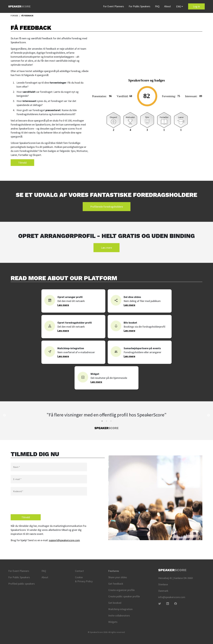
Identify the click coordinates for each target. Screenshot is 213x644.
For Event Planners (114, 6)
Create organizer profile (121, 590)
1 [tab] (102, 421)
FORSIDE (14, 16)
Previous (4, 415)
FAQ (157, 6)
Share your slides (118, 577)
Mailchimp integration (120, 609)
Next (209, 415)
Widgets (113, 622)
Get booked (115, 603)
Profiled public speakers (22, 584)
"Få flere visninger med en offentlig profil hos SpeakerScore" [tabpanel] (106, 415)
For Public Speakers (139, 6)
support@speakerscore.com (64, 540)
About (168, 6)
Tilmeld (22, 163)
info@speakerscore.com (172, 597)
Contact (79, 571)
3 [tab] (111, 421)
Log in (196, 6)
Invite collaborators (119, 615)
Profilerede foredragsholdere (107, 207)
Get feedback (116, 584)
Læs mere (106, 248)
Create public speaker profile (124, 596)
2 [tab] (106, 421)
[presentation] (33, 505)
